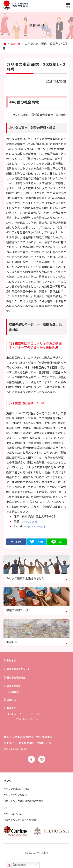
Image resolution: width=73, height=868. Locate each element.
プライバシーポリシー (28, 720)
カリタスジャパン (14, 816)
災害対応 (12, 701)
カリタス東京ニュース (21, 670)
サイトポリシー (40, 715)
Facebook (31, 761)
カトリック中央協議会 (17, 797)
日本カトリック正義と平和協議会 (24, 822)
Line (42, 761)
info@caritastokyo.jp (38, 526)
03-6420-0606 (31, 521)
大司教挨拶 (14, 693)
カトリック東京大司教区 (18, 791)
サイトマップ (15, 715)
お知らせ (12, 661)
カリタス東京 (15, 687)
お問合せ (12, 709)
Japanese (17, 865)
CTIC (7, 809)
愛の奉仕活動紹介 (18, 678)
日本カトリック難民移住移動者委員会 (27, 803)
